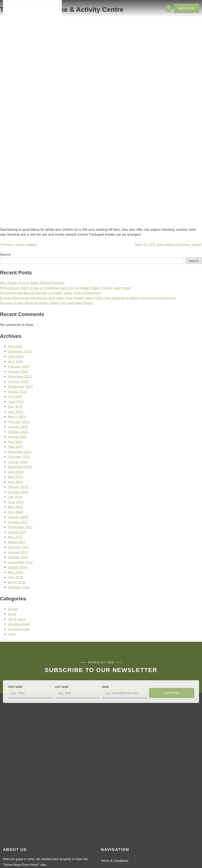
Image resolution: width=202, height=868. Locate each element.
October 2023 (18, 382)
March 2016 (17, 582)
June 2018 (16, 502)
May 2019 (15, 477)
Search (5, 255)
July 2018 (15, 497)
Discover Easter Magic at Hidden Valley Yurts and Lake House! (47, 303)
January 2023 (18, 427)
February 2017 (19, 547)
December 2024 (20, 352)
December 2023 (20, 377)
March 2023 (17, 417)
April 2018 (15, 512)
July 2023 (15, 397)
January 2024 (18, 372)
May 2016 (15, 572)
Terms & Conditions (115, 861)
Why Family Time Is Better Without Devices (32, 283)
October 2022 (18, 432)
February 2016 (19, 587)
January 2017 (18, 552)
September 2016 (20, 562)
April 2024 (15, 362)
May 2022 (15, 442)
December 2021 (20, 452)
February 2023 (19, 422)
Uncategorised (19, 624)
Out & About (17, 619)
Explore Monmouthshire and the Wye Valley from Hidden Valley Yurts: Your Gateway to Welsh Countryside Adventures (88, 298)
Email (106, 687)
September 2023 (20, 387)
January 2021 (18, 462)
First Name (15, 687)
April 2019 (15, 482)
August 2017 (17, 532)
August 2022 (17, 437)
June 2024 (16, 356)
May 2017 (15, 537)
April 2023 (15, 412)
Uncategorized (19, 629)
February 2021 (19, 457)
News (12, 614)
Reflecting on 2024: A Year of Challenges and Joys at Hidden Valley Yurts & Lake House (65, 288)
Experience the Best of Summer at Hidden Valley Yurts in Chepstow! (51, 293)
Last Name (62, 687)
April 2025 (15, 346)
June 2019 (16, 472)
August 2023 (17, 392)
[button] (169, 8)
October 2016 (18, 557)
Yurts (12, 634)
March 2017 (17, 542)
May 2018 (15, 507)
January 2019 (18, 487)
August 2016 (17, 567)
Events (13, 609)
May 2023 (15, 407)
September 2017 (20, 527)
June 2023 (16, 402)
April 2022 (15, 447)
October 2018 (18, 492)
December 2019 (20, 467)
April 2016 (15, 577)
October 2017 (18, 522)
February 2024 (19, 367)
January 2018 (18, 517)
